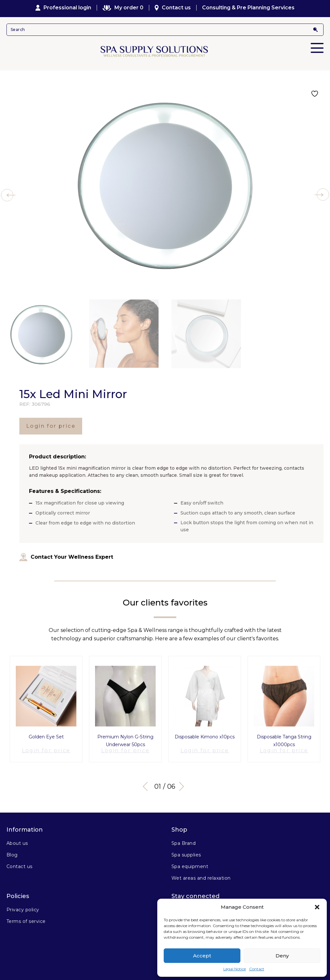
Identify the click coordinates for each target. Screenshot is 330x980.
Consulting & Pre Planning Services (248, 8)
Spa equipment (190, 863)
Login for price (51, 426)
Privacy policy (23, 906)
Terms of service (26, 917)
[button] (317, 907)
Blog (12, 851)
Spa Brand (184, 839)
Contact (257, 969)
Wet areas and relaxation (201, 874)
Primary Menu (317, 44)
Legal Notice (235, 969)
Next (181, 783)
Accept (202, 956)
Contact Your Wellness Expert (66, 557)
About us (17, 839)
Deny (282, 956)
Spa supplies (186, 851)
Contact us (173, 8)
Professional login (63, 8)
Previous (147, 783)
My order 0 (123, 8)
